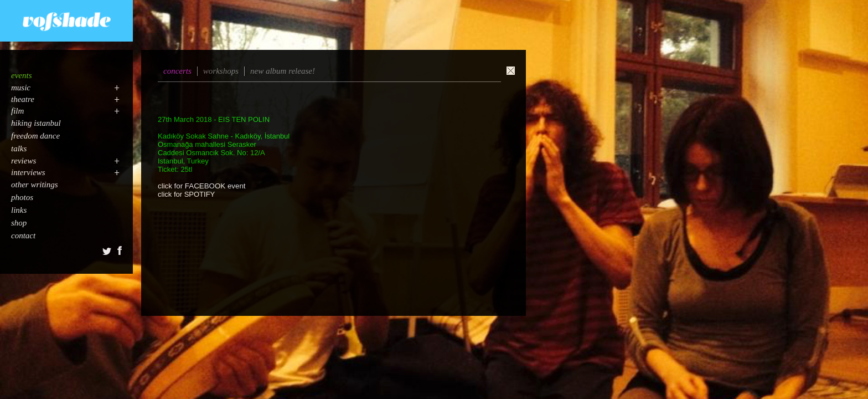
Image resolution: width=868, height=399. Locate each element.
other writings (35, 185)
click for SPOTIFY (186, 194)
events (21, 75)
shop (19, 223)
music (21, 88)
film (17, 111)
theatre (23, 99)
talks (19, 149)
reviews (24, 161)
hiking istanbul (36, 123)
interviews (28, 172)
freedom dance (35, 136)
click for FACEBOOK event (202, 186)
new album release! (283, 71)
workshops (221, 71)
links (19, 210)
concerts (177, 71)
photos (22, 197)
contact (23, 236)
